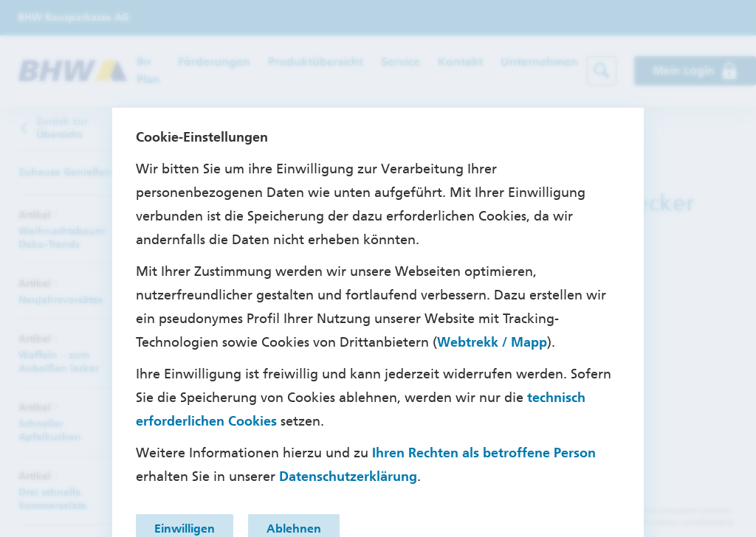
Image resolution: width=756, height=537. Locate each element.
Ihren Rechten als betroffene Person (484, 453)
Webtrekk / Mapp (492, 342)
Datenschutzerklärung (348, 477)
